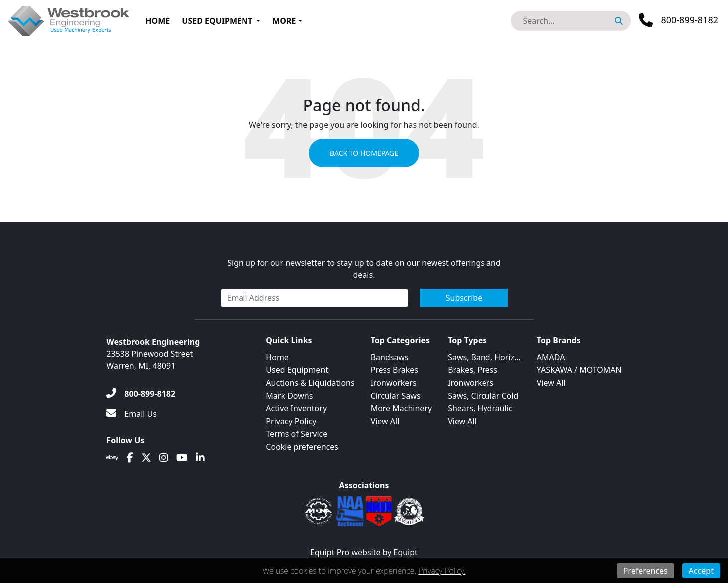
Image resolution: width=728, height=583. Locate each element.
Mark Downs (289, 396)
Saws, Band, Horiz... (484, 357)
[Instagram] (164, 458)
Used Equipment (217, 21)
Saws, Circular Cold (483, 396)
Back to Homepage (364, 153)
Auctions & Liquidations (310, 383)
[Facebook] (130, 458)
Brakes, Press (473, 370)
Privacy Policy (291, 421)
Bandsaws (390, 357)
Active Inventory (296, 408)
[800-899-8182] (141, 394)
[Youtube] (182, 458)
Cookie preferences (302, 447)
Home (157, 21)
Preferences (645, 571)
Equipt (406, 552)
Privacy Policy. (442, 571)
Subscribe (464, 298)
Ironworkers (394, 383)
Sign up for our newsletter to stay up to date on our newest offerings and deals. (364, 269)
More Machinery (401, 408)
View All (385, 421)
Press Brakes (394, 370)
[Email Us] (131, 414)
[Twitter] (146, 458)
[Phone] (678, 20)
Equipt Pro (331, 552)
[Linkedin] (200, 458)
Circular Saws (396, 396)
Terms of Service (297, 434)
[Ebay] (113, 458)
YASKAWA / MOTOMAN (579, 370)
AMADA (551, 357)
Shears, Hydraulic (480, 408)
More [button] (284, 21)
